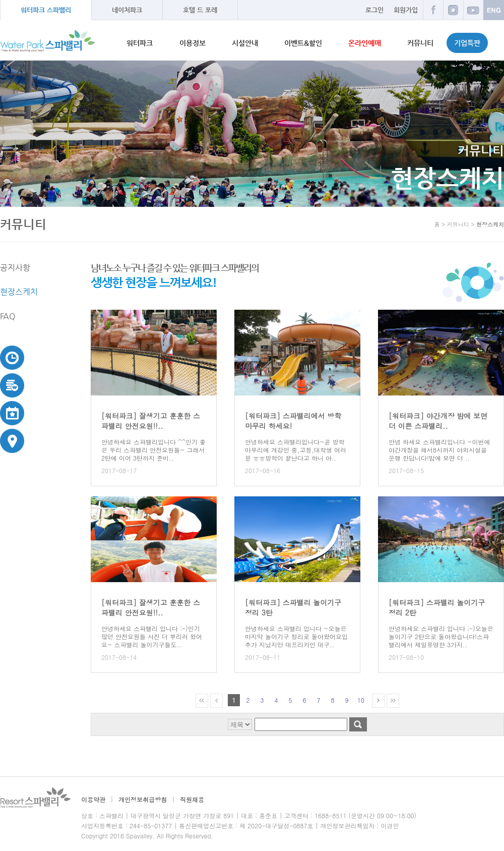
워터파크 (140, 43)
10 (361, 700)
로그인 (374, 10)
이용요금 (12, 385)
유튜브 (473, 10)
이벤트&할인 (303, 43)
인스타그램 (453, 10)
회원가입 (406, 10)
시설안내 (245, 43)
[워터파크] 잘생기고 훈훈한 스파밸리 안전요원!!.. (151, 421)
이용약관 (93, 799)
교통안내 (12, 441)
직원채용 (192, 799)
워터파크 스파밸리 (46, 10)
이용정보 (193, 43)
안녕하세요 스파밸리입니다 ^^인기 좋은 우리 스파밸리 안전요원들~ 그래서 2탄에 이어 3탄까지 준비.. (153, 450)
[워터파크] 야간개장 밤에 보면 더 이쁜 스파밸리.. (438, 421)
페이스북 (433, 10)
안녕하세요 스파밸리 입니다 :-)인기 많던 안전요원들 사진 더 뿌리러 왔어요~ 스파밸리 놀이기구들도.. (152, 636)
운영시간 (12, 357)
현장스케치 (19, 292)
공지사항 (15, 268)
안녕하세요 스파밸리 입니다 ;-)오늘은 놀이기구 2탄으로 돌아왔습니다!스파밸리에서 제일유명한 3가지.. (441, 636)
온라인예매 (365, 43)
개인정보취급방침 (143, 799)
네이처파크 (127, 10)
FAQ (8, 316)
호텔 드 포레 (200, 10)
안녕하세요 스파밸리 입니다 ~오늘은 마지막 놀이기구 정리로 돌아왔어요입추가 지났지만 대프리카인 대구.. (296, 636)
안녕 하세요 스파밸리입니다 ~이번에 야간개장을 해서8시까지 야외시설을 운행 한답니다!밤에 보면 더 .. (439, 450)
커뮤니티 (420, 43)
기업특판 (467, 43)
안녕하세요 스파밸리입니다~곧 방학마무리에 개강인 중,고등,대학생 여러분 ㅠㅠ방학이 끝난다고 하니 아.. (296, 450)
